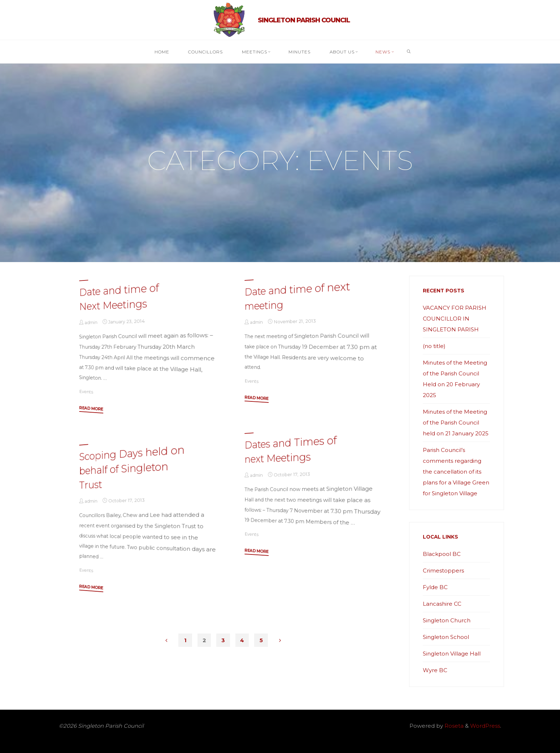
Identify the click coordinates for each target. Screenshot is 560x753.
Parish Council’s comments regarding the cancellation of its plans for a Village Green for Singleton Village (456, 472)
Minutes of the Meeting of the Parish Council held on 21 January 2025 (456, 423)
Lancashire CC (442, 604)
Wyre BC (435, 670)
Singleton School (446, 637)
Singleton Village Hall (452, 654)
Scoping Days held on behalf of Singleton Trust (132, 467)
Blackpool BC (442, 554)
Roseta (453, 726)
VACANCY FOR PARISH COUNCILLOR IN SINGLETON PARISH (455, 319)
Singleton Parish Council (304, 20)
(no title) (434, 346)
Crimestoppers (443, 571)
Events (86, 391)
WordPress (485, 726)
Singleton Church (447, 620)
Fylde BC (435, 587)
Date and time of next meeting (297, 296)
